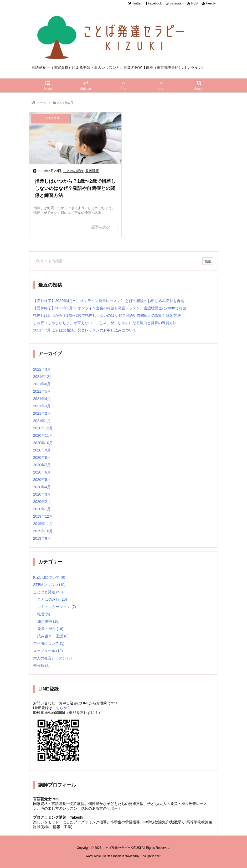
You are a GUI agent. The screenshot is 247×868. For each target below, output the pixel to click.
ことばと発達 (48, 592)
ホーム (41, 103)
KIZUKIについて (49, 577)
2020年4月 (42, 487)
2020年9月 (42, 450)
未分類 (41, 666)
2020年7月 (42, 465)
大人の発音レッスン (52, 658)
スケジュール (48, 651)
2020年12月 (43, 428)
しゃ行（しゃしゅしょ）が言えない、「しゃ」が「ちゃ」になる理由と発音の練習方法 (105, 323)
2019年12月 (43, 516)
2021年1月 (42, 421)
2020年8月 (42, 458)
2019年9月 (42, 538)
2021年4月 (42, 399)
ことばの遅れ (73, 171)
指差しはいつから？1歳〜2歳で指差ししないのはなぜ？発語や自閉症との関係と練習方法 (75, 188)
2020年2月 (42, 502)
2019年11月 (43, 524)
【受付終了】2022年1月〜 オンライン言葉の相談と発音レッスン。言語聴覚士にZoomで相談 (110, 308)
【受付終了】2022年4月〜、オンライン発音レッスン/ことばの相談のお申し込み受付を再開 (109, 301)
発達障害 (92, 171)
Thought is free (150, 856)
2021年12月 (43, 377)
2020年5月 (42, 480)
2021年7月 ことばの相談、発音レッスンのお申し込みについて (85, 330)
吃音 (44, 614)
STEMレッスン (49, 585)
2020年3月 (42, 494)
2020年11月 (43, 435)
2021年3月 (42, 406)
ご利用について (49, 643)
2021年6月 (42, 384)
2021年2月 (42, 413)
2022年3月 (42, 369)
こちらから (61, 708)
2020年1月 (42, 509)
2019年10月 (43, 531)
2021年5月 (42, 391)
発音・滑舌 (50, 629)
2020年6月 (42, 472)
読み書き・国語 (53, 636)
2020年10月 (43, 443)
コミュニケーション (57, 607)
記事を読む (101, 227)
